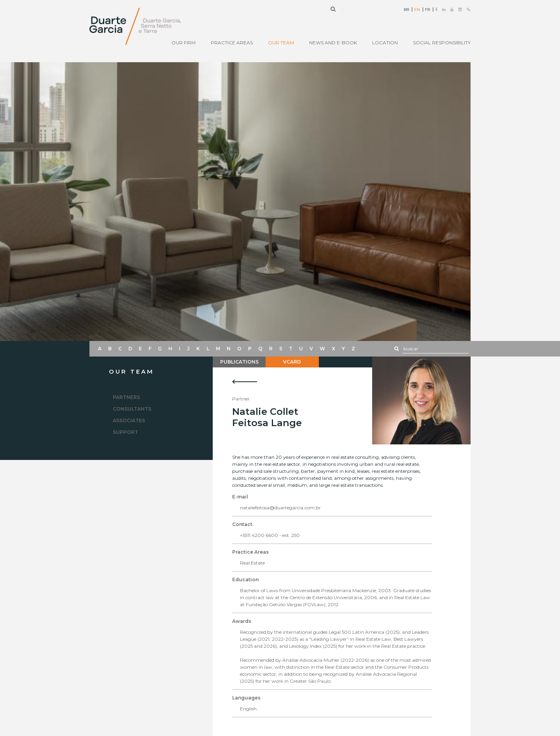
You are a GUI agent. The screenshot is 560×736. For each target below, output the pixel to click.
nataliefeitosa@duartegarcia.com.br (280, 508)
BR (406, 10)
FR (428, 10)
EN (417, 10)
